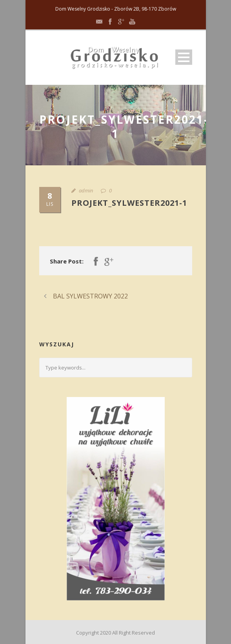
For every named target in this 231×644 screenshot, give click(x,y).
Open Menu (184, 57)
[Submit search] (183, 368)
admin (86, 190)
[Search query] (116, 368)
